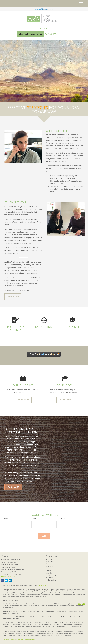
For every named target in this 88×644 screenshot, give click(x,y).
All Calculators (51, 580)
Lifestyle (49, 573)
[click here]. (35, 463)
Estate (48, 564)
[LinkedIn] (44, 29)
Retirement (50, 559)
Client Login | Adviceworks (30, 34)
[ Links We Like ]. (17, 468)
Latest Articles (51, 575)
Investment (50, 562)
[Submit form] (44, 536)
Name (5, 519)
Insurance (49, 566)
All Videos (49, 578)
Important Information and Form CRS (13, 639)
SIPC (83, 604)
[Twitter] (41, 29)
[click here (26, 460)
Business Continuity (30, 639)
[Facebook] (47, 29)
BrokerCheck (43, 585)
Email (34, 519)
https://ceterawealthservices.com (32, 628)
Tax (47, 568)
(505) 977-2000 (53, 34)
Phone (63, 519)
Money (48, 571)
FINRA (80, 604)
